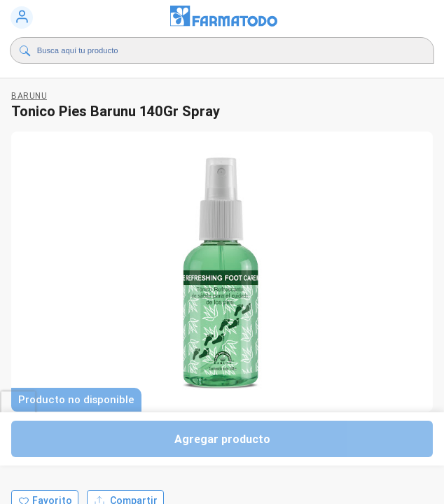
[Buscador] (208, 50)
